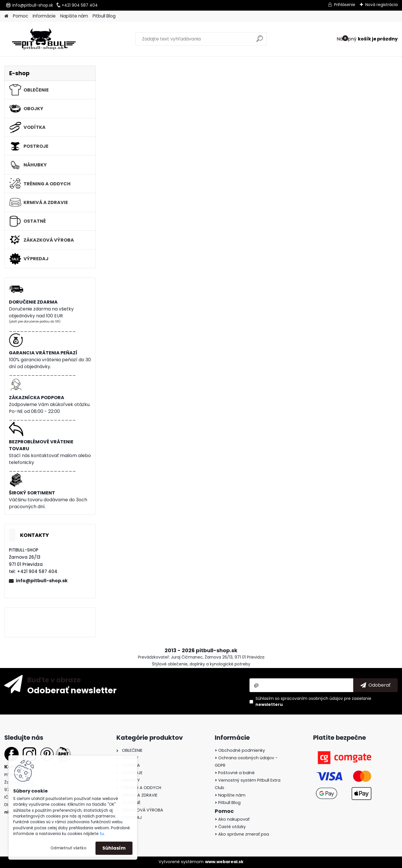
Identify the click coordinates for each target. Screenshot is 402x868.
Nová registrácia (381, 5)
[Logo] (44, 39)
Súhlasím (114, 848)
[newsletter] (375, 685)
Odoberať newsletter (72, 690)
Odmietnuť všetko (68, 848)
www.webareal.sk (224, 862)
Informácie (44, 16)
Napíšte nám (74, 16)
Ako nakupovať (232, 819)
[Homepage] (6, 16)
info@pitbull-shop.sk (33, 5)
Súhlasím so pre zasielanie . (313, 701)
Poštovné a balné (235, 773)
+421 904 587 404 (80, 5)
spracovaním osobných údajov (312, 698)
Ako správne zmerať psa (242, 834)
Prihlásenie (345, 5)
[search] (260, 41)
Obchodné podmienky (240, 750)
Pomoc (21, 16)
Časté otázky (230, 827)
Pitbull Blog (104, 16)
